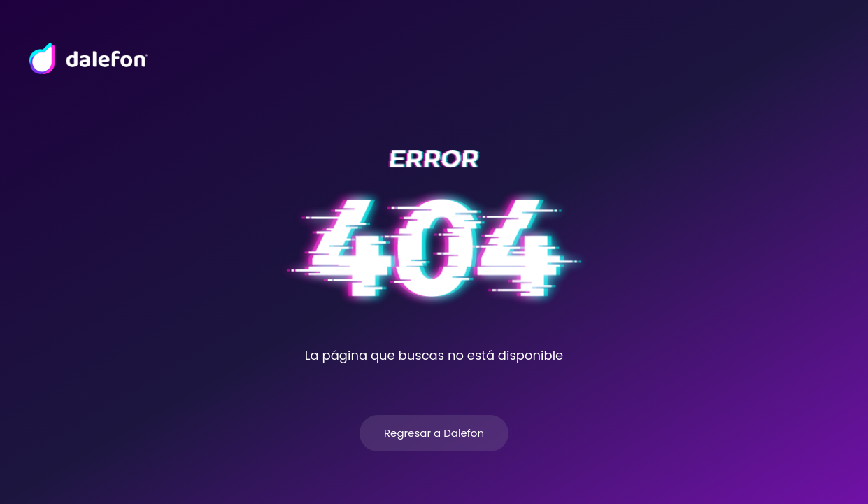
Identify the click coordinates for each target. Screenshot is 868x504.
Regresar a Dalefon (434, 433)
